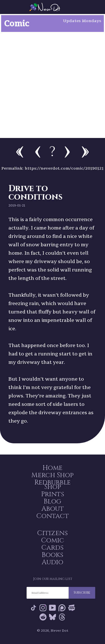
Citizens (53, 533)
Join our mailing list (53, 579)
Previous (38, 152)
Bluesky (53, 617)
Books (53, 555)
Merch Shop (53, 475)
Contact (53, 516)
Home (53, 468)
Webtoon (72, 608)
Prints (53, 494)
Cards (53, 548)
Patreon (62, 608)
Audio (53, 562)
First (20, 152)
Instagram (43, 608)
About (53, 509)
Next (67, 152)
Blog (53, 502)
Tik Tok (33, 608)
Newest (85, 152)
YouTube (53, 608)
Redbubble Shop (53, 485)
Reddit (43, 617)
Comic (53, 540)
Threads (62, 617)
